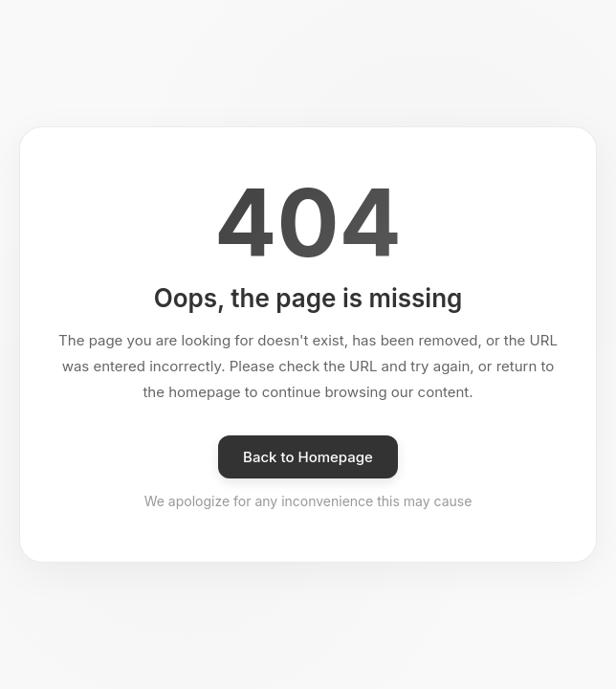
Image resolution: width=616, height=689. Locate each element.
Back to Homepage (308, 457)
